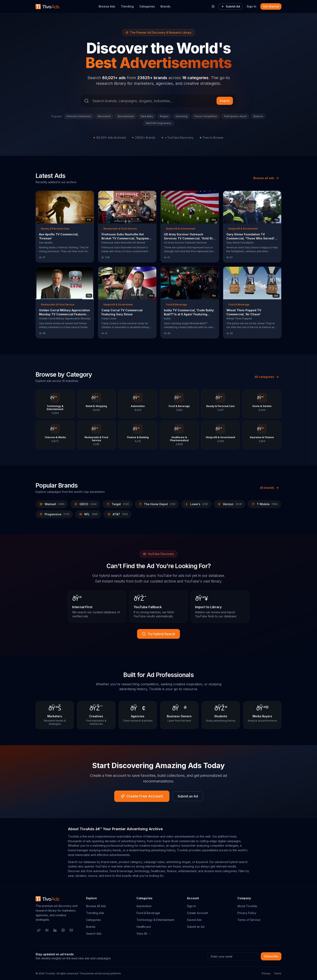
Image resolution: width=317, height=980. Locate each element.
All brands (269, 488)
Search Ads (94, 934)
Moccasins (104, 116)
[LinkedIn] (55, 930)
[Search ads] (158, 101)
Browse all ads (266, 178)
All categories (267, 377)
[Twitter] (39, 930)
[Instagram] (63, 930)
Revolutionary (126, 116)
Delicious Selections (79, 116)
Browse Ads (107, 6)
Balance (258, 116)
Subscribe (271, 956)
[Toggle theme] (213, 6)
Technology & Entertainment (155, 920)
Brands (165, 6)
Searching (181, 116)
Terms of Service (249, 920)
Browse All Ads (96, 906)
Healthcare (144, 927)
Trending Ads (95, 913)
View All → (144, 934)
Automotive (144, 906)
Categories (147, 6)
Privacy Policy (247, 913)
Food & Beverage (148, 913)
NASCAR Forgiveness (159, 123)
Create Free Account (142, 796)
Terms (278, 973)
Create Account (197, 913)
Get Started (271, 6)
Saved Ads (194, 920)
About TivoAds (247, 906)
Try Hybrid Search (158, 634)
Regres (164, 116)
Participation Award (235, 116)
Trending (127, 6)
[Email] (71, 930)
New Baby (147, 116)
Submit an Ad (188, 796)
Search (225, 101)
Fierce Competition (206, 116)
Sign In (251, 6)
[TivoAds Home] (48, 7)
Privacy (266, 973)
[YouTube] (47, 930)
